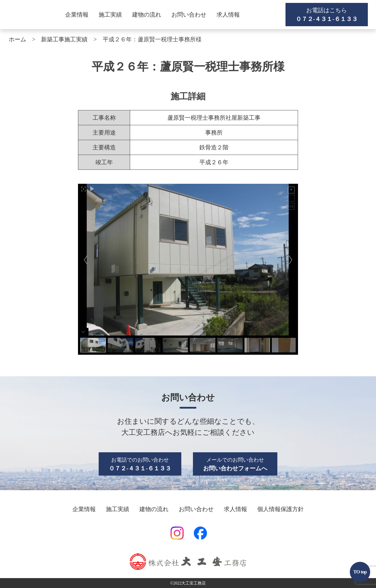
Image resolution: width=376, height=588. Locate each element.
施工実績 (110, 15)
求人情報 (228, 15)
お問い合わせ (189, 15)
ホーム (17, 39)
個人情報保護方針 (281, 509)
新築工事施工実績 (64, 39)
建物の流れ (147, 15)
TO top (360, 572)
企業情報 (77, 15)
